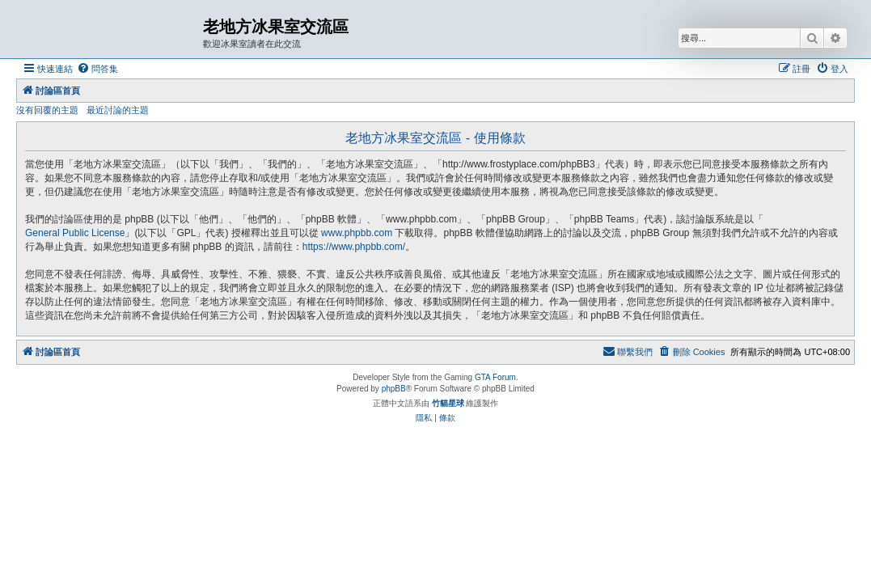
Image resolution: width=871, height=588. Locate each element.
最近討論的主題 (118, 110)
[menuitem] (97, 69)
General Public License (75, 233)
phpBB (394, 389)
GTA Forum (495, 377)
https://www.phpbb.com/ (354, 247)
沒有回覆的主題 (47, 110)
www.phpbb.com (357, 233)
